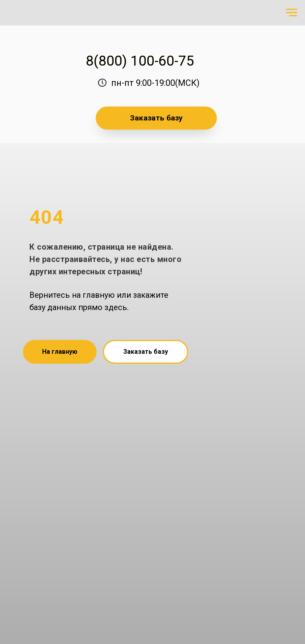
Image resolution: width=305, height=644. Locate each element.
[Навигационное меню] (291, 13)
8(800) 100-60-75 (140, 61)
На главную (60, 352)
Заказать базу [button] (156, 118)
